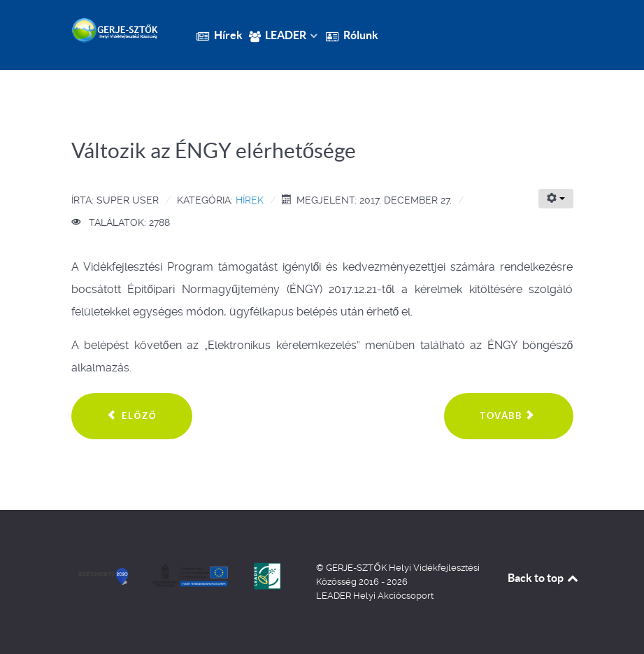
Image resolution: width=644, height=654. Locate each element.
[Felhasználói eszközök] (556, 199)
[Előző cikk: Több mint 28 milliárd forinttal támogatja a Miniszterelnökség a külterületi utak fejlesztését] (132, 416)
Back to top (544, 578)
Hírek (250, 200)
